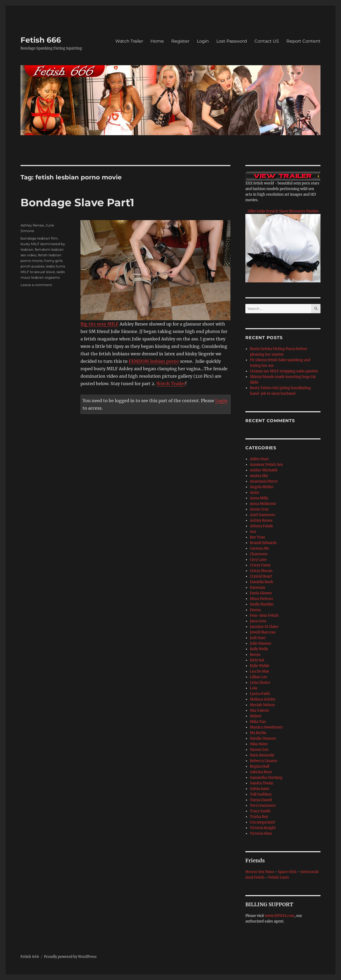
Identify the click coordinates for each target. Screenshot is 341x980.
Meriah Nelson (262, 705)
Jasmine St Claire (264, 627)
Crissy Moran (261, 571)
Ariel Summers (263, 515)
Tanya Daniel (261, 800)
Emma (255, 610)
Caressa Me (259, 548)
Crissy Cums (260, 565)
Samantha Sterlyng (266, 778)
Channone (259, 554)
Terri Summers (263, 806)
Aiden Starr (259, 459)
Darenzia (257, 588)
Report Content (303, 41)
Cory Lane (258, 560)
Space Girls (287, 872)
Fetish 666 (41, 40)
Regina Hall (260, 766)
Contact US (267, 41)
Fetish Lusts (279, 877)
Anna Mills (259, 498)
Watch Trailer (129, 41)
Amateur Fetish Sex (266, 465)
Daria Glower (261, 593)
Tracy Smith (260, 811)
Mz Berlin (258, 733)
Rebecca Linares (264, 761)
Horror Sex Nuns (260, 872)
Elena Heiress (261, 599)
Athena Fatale (261, 526)
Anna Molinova (263, 504)
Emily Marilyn (262, 604)
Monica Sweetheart (266, 727)
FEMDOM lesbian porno (154, 361)
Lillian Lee (259, 677)
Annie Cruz (259, 509)
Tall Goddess (261, 794)
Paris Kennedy (262, 755)
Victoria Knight (263, 828)
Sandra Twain (262, 783)
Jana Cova (258, 621)
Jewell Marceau (263, 632)
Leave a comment (36, 285)
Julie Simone (261, 643)
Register (180, 41)
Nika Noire (259, 744)
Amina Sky (259, 476)
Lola (253, 688)
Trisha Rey (259, 817)
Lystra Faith (260, 694)
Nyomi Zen (259, 750)
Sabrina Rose (261, 772)
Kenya (255, 655)
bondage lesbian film (39, 238)
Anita (254, 493)
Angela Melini (262, 487)
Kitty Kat (257, 660)
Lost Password (232, 41)
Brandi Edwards (263, 543)
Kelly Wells (259, 649)
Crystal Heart (261, 576)
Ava (253, 532)
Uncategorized (262, 822)
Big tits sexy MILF (100, 324)
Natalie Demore (263, 738)
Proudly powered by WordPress (70, 957)
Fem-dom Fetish (264, 615)
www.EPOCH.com (280, 916)
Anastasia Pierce (264, 481)
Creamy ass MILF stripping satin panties (284, 371)
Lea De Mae (259, 671)
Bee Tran (257, 537)
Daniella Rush (262, 582)
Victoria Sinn (261, 833)
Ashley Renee (32, 225)
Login (203, 41)
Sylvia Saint (260, 789)
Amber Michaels (264, 470)
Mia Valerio (259, 711)
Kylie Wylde (260, 666)
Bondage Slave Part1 (77, 202)
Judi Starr (258, 638)
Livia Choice (260, 683)
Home (157, 41)
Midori (256, 716)
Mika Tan (258, 722)
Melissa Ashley (263, 699)
